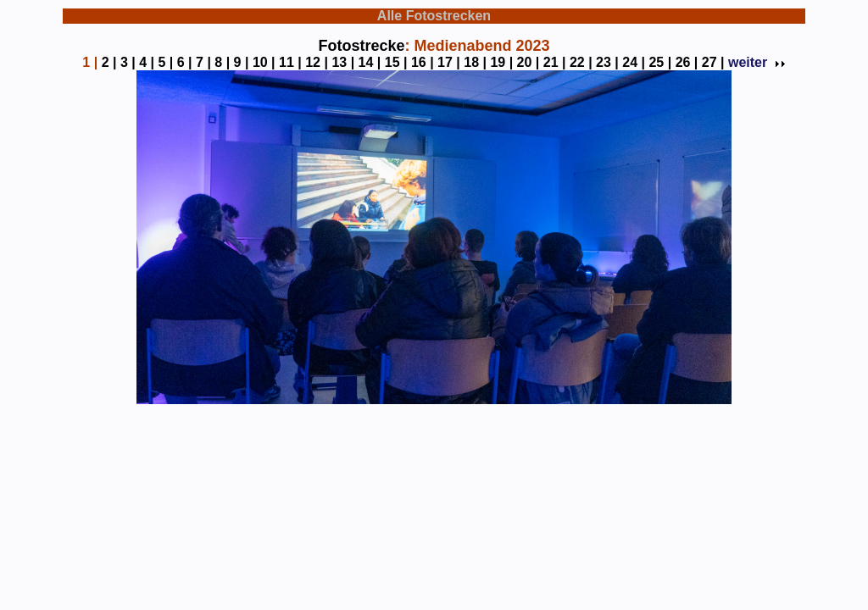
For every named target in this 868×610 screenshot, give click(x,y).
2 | (109, 62)
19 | (501, 62)
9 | (242, 62)
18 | (475, 62)
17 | (449, 62)
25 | (660, 62)
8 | (222, 62)
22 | (581, 62)
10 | (264, 62)
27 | (713, 62)
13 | (343, 62)
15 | (396, 62)
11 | (290, 62)
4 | (147, 62)
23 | (607, 62)
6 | (185, 62)
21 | (555, 62)
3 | (128, 62)
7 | (203, 62)
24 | (634, 62)
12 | (317, 62)
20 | (529, 62)
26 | (687, 62)
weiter (755, 62)
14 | (370, 62)
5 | (165, 62)
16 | (423, 62)
